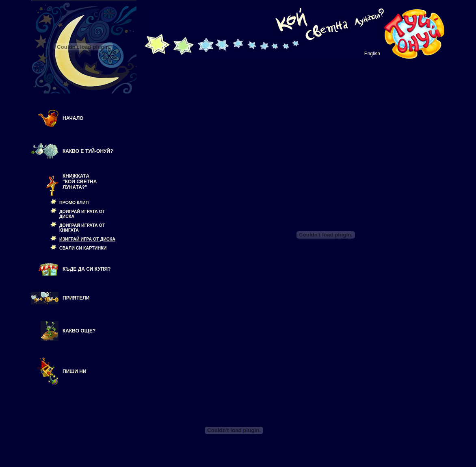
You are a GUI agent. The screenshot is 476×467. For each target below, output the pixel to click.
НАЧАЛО (73, 118)
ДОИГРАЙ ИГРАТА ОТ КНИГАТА (82, 228)
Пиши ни (75, 371)
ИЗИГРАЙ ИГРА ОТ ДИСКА (87, 239)
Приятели (76, 298)
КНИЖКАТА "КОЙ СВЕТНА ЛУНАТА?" (80, 182)
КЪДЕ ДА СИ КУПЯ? (87, 269)
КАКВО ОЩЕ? (79, 331)
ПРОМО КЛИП (74, 202)
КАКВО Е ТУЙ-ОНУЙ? (88, 151)
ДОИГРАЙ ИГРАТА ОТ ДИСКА (82, 214)
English (372, 54)
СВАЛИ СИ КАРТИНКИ (83, 248)
